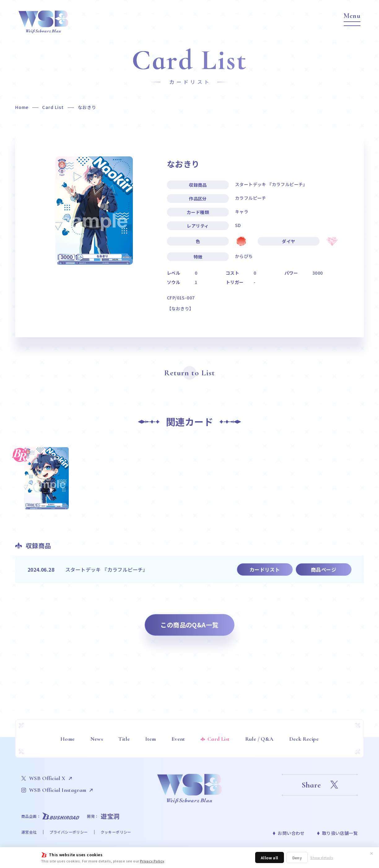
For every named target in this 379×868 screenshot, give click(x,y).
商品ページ (324, 569)
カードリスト (265, 569)
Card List (53, 107)
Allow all (270, 858)
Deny (297, 858)
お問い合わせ (291, 833)
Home (22, 107)
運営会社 (29, 832)
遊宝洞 (110, 816)
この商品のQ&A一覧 (189, 625)
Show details (322, 858)
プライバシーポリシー (69, 832)
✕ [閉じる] (372, 853)
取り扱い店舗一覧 (340, 833)
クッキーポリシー (116, 832)
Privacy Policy (152, 861)
